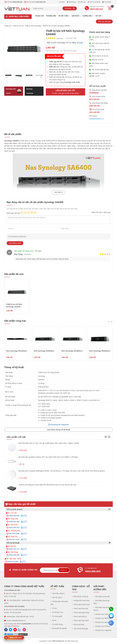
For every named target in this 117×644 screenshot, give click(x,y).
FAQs (62, 2)
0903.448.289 (94, 112)
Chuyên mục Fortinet (102, 626)
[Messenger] (111, 616)
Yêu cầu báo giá (104, 21)
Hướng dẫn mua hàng (81, 600)
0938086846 (94, 93)
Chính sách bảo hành (80, 621)
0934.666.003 (94, 99)
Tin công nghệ (56, 616)
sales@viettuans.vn (97, 119)
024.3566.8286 (15, 600)
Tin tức (54, 608)
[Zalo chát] (111, 623)
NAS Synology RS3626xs (44, 351)
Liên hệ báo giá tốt (65, 92)
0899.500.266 (94, 106)
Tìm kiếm (70, 8)
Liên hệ (82, 2)
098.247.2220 (14, 539)
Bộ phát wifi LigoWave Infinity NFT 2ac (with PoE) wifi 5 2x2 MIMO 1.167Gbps (48, 457)
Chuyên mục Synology (102, 622)
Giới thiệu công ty (57, 593)
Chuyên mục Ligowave (102, 630)
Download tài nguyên (59, 628)
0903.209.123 (36, 600)
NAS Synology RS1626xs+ (17, 351)
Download (71, 2)
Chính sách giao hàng (81, 613)
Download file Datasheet (58, 425)
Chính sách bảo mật (80, 609)
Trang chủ (39, 16)
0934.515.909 (13, 562)
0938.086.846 (14, 516)
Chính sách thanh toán (81, 605)
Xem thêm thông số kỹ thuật (58, 430)
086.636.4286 (14, 533)
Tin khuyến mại (57, 612)
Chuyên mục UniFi (101, 614)
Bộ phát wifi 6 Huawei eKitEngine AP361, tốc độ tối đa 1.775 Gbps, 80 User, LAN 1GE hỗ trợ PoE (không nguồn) (62, 471)
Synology (80, 43)
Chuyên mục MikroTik (102, 618)
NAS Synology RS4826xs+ (72, 351)
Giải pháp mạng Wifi (101, 596)
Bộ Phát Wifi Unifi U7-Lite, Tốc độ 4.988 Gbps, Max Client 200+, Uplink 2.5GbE (49, 443)
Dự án (53, 620)
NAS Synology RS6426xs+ (100, 351)
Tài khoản (107, 2)
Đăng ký (64, 570)
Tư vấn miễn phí (94, 570)
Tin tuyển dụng (57, 624)
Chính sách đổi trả (79, 617)
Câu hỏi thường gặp (80, 629)
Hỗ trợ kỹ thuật (94, 2)
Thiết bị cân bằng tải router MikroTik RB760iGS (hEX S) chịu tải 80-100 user (48, 485)
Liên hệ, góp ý (56, 597)
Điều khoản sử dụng (80, 596)
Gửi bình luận (15, 243)
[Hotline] (111, 609)
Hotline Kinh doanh (94, 8)
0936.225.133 (14, 549)
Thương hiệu (51, 16)
